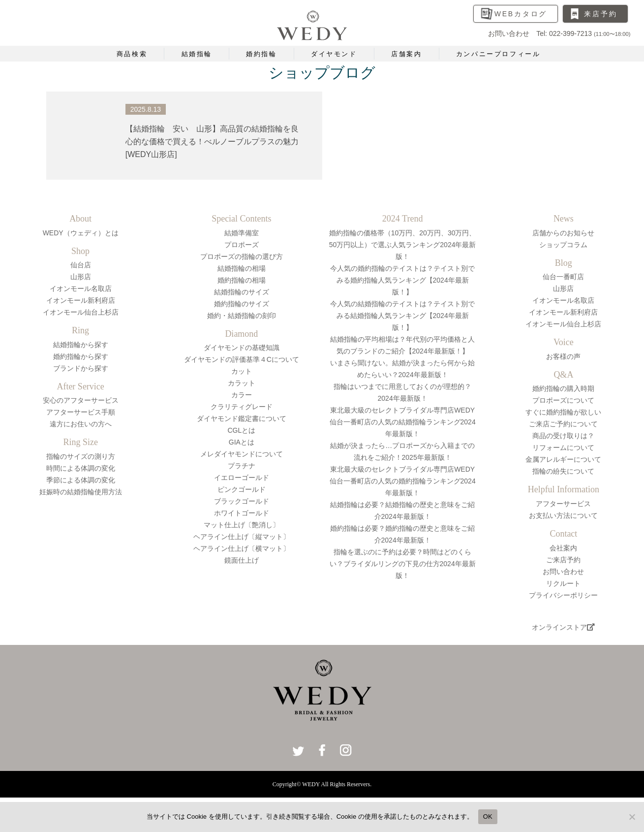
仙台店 (81, 265)
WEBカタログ (521, 14)
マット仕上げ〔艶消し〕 (242, 525)
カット (242, 371)
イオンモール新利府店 (81, 300)
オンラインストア (563, 627)
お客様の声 (563, 356)
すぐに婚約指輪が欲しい (563, 412)
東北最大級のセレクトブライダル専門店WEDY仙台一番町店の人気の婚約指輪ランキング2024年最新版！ (403, 481)
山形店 (81, 277)
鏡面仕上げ (242, 560)
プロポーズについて (563, 400)
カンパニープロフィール (498, 54)
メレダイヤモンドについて (242, 454)
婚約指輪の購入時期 (563, 388)
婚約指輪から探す (81, 356)
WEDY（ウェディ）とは (81, 233)
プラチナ (242, 466)
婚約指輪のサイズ (242, 304)
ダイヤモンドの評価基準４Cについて (242, 359)
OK (488, 816)
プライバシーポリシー (563, 595)
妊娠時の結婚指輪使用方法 (81, 492)
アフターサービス (563, 504)
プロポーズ (242, 245)
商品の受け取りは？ (563, 436)
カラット (242, 383)
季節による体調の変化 (81, 480)
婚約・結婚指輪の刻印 (242, 316)
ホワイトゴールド (242, 513)
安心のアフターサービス (81, 400)
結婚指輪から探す (81, 345)
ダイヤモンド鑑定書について (242, 418)
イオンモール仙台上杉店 (81, 312)
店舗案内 (406, 54)
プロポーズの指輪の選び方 (242, 256)
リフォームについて (563, 448)
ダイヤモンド (334, 54)
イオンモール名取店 (81, 288)
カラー (242, 395)
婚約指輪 (261, 54)
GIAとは (242, 442)
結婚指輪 (197, 54)
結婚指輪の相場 (242, 268)
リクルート (563, 583)
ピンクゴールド (242, 489)
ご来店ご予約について (563, 424)
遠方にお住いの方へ (81, 424)
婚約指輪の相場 (242, 280)
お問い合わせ (563, 572)
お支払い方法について (563, 515)
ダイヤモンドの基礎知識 (242, 348)
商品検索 (132, 54)
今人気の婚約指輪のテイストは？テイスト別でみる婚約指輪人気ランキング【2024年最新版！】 (402, 280)
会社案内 (563, 548)
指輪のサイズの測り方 (81, 456)
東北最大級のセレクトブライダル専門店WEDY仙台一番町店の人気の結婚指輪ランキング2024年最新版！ (403, 422)
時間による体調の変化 (81, 468)
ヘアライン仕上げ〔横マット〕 (242, 548)
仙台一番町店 (563, 277)
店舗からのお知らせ (563, 233)
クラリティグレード (242, 407)
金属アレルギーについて (563, 459)
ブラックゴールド (242, 501)
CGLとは (241, 430)
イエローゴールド (242, 478)
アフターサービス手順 (81, 412)
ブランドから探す (81, 368)
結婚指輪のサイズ (242, 292)
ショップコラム (563, 245)
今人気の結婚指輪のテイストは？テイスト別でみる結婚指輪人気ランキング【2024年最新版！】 (402, 316)
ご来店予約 (563, 560)
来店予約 (600, 14)
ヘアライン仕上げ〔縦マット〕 (242, 537)
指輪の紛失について (563, 471)
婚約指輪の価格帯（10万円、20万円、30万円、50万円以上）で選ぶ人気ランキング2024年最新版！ (403, 245)
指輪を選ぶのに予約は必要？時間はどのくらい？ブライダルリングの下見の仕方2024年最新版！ (403, 564)
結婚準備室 (242, 233)
